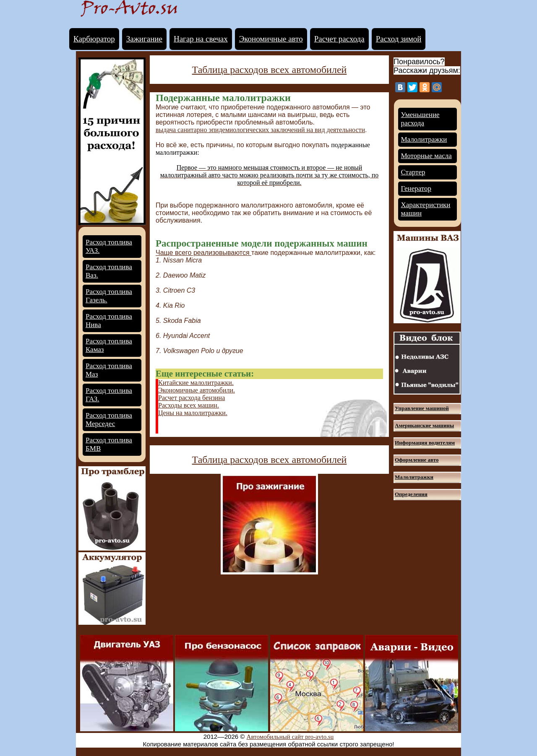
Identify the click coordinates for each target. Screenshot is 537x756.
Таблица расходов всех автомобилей (270, 70)
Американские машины (424, 425)
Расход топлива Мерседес (109, 420)
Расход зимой (399, 39)
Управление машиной (422, 408)
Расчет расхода (339, 39)
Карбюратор (94, 39)
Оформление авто (417, 460)
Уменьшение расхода (420, 119)
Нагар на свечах (201, 39)
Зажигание (144, 39)
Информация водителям (425, 443)
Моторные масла (426, 156)
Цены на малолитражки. (193, 413)
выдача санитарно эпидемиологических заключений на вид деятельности (260, 130)
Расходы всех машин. (189, 405)
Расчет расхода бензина (192, 398)
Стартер (413, 172)
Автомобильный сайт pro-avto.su (290, 737)
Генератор (416, 188)
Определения (411, 494)
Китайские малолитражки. (196, 383)
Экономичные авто (271, 39)
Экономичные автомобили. (197, 390)
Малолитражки (424, 139)
